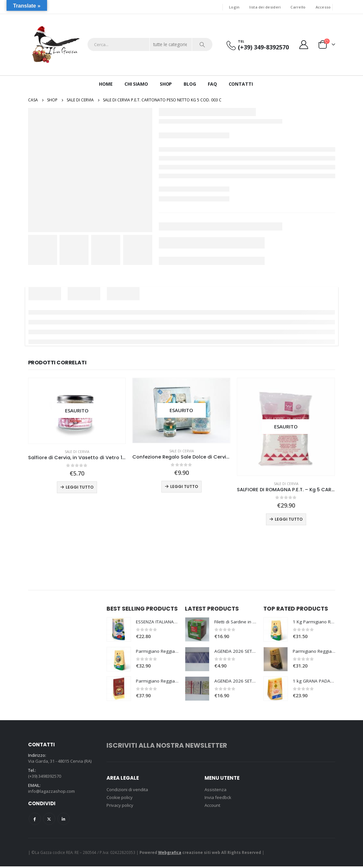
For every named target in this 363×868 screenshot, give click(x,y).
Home (106, 84)
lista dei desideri (265, 7)
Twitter (49, 820)
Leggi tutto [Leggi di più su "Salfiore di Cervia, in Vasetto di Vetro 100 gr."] (80, 487)
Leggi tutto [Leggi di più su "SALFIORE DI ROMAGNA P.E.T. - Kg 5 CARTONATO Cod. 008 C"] (289, 519)
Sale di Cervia (77, 452)
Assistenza (215, 790)
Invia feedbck (218, 798)
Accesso (323, 7)
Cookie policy (120, 798)
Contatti (241, 84)
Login (234, 7)
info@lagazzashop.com (51, 793)
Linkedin (64, 820)
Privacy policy (120, 806)
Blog (190, 84)
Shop (166, 84)
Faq (212, 84)
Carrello (298, 7)
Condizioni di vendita (127, 790)
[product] (77, 411)
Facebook (35, 820)
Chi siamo (136, 84)
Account (212, 806)
